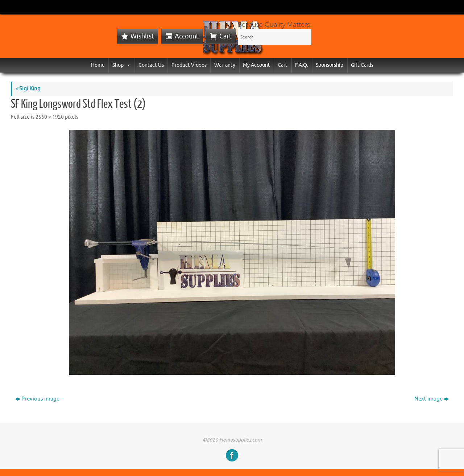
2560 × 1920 (50, 117)
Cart (225, 36)
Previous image (37, 399)
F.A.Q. (302, 65)
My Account (256, 65)
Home (98, 65)
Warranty (225, 65)
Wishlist (142, 36)
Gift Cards (362, 65)
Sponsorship (330, 65)
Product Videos (189, 65)
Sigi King (28, 89)
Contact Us (151, 65)
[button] (127, 65)
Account (187, 36)
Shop (122, 65)
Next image (432, 399)
